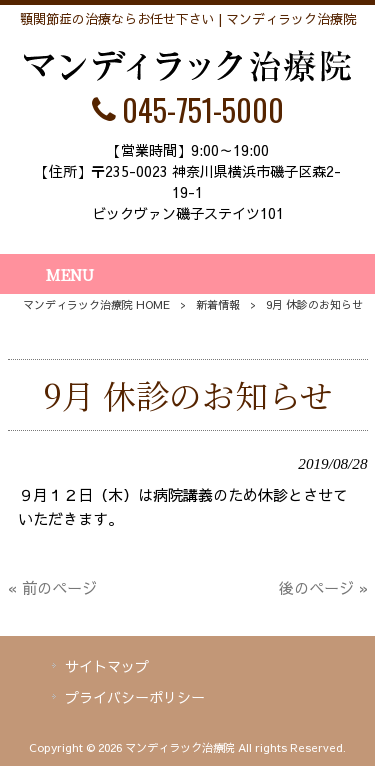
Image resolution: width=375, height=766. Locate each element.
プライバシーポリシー (135, 697)
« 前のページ (52, 587)
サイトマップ (107, 666)
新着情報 (218, 304)
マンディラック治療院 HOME (96, 304)
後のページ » (323, 587)
